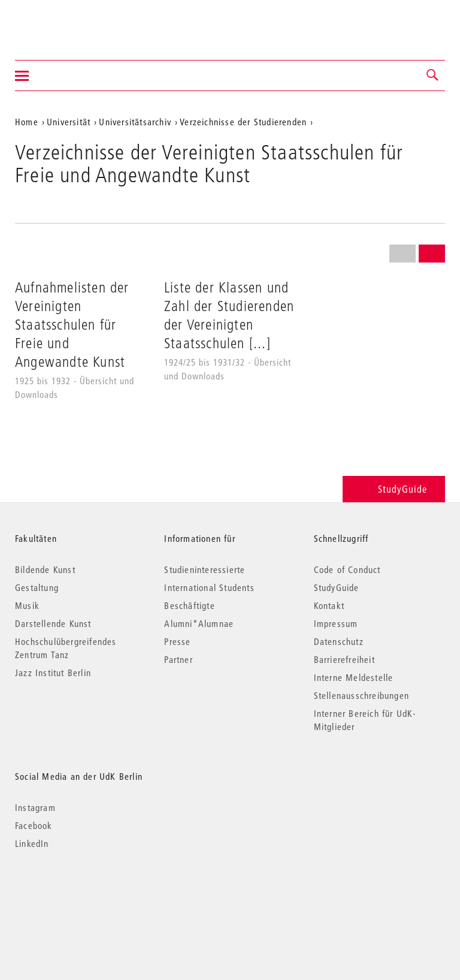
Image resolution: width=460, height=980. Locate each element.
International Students (209, 587)
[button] (433, 76)
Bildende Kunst (45, 569)
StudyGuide (394, 489)
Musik (27, 605)
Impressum (336, 623)
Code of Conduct (347, 569)
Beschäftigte (189, 605)
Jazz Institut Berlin (53, 673)
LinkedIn (32, 843)
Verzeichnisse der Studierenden (243, 122)
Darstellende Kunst (53, 623)
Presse (177, 641)
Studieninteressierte (205, 569)
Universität (69, 122)
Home (27, 122)
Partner (178, 659)
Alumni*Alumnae (199, 623)
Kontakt (329, 605)
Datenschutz (339, 641)
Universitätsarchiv (135, 122)
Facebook (34, 825)
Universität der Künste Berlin (62, 22)
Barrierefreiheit (344, 659)
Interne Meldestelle (354, 677)
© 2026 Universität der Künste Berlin (78, 894)
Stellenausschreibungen (361, 695)
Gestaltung (37, 587)
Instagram (35, 807)
